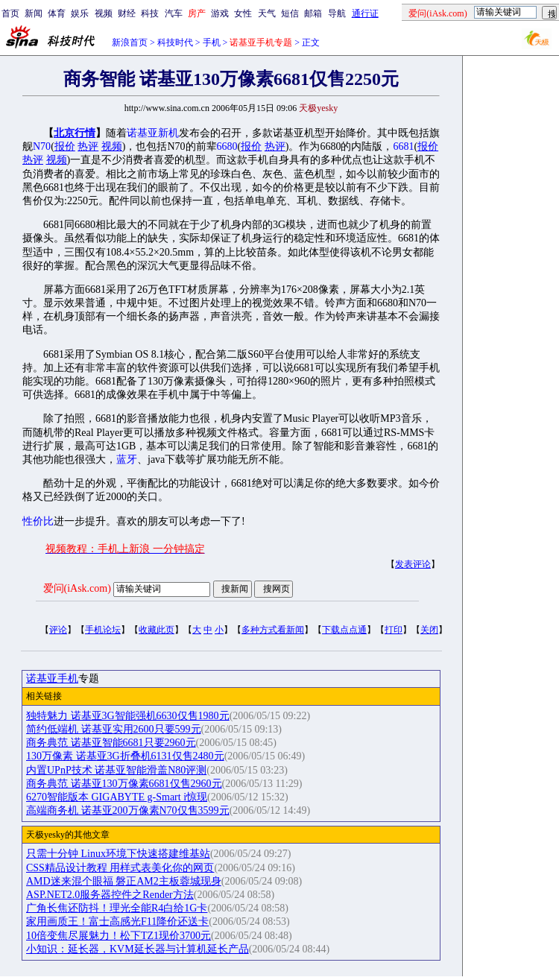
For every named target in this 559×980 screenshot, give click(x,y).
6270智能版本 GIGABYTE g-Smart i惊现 (117, 797)
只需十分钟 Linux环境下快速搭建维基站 (118, 854)
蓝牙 (127, 459)
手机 (212, 42)
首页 (10, 13)
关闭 (429, 630)
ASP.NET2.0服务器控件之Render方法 (110, 895)
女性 (243, 13)
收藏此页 (157, 630)
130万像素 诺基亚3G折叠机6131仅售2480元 (125, 756)
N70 (42, 146)
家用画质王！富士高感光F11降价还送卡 (117, 921)
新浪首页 (130, 42)
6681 (403, 146)
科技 (150, 13)
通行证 (365, 13)
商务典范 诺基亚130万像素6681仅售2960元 (124, 784)
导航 (337, 13)
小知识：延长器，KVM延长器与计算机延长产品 (138, 949)
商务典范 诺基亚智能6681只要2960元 (111, 743)
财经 (127, 13)
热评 (88, 146)
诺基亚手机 (52, 679)
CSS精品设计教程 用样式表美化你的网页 (120, 868)
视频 (104, 13)
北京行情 (75, 133)
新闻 (34, 13)
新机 (168, 133)
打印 (394, 630)
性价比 (38, 521)
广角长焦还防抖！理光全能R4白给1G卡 (117, 908)
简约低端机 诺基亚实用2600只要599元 (114, 729)
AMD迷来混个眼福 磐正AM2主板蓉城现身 (124, 881)
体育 (57, 13)
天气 (267, 13)
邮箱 (313, 13)
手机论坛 (103, 630)
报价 (65, 146)
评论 (58, 630)
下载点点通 (344, 630)
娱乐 (80, 13)
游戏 (220, 13)
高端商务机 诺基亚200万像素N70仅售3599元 (128, 810)
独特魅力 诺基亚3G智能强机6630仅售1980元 (128, 716)
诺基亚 (142, 133)
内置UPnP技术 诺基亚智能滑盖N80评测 (116, 770)
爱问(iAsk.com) (77, 588)
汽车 (174, 13)
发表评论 (413, 564)
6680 (227, 146)
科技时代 (175, 42)
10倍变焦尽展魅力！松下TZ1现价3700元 (119, 936)
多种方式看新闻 (273, 630)
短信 (290, 13)
